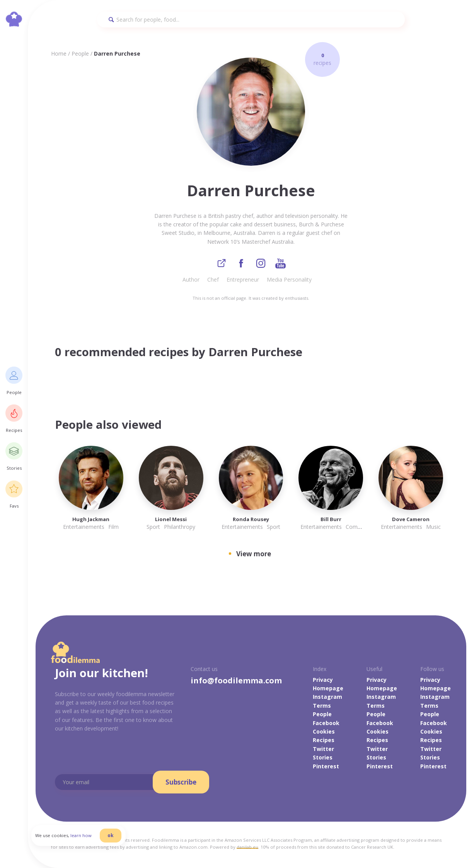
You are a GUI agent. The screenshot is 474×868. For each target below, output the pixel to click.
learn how (85, 838)
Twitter (323, 749)
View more (254, 554)
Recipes (324, 741)
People (80, 54)
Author (191, 280)
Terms (322, 706)
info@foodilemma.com (236, 681)
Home (59, 54)
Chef (213, 280)
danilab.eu (247, 847)
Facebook (326, 723)
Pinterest (326, 767)
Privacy (323, 680)
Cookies (324, 732)
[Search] (251, 20)
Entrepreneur (243, 280)
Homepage (328, 689)
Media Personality (289, 280)
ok (115, 838)
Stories (323, 758)
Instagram (327, 697)
